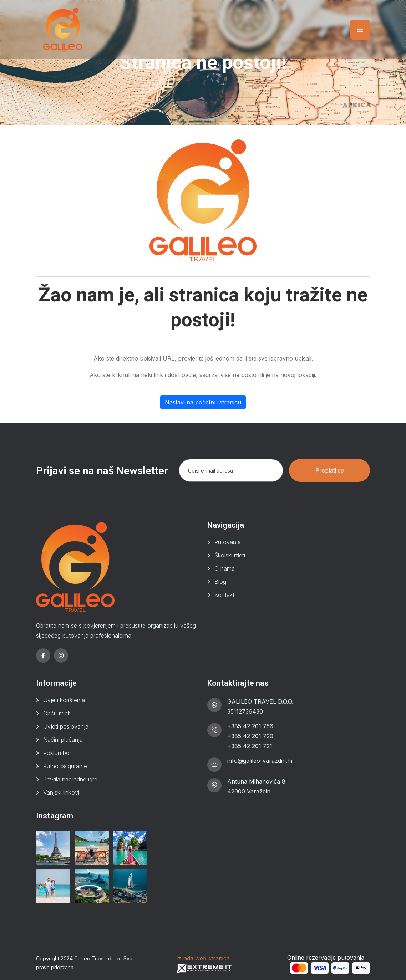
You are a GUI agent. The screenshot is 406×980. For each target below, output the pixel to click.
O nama (225, 568)
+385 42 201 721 (250, 746)
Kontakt (224, 595)
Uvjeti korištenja (64, 700)
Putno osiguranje (65, 766)
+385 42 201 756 (250, 726)
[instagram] (61, 655)
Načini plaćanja (63, 740)
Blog (220, 582)
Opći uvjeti (57, 713)
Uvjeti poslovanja (66, 726)
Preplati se (330, 470)
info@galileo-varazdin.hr (260, 761)
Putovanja (228, 542)
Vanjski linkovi (61, 792)
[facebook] (43, 655)
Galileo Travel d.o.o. (98, 958)
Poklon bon (58, 753)
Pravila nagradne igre (70, 779)
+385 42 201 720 (250, 736)
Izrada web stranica (203, 958)
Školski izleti (230, 555)
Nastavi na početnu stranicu (203, 402)
